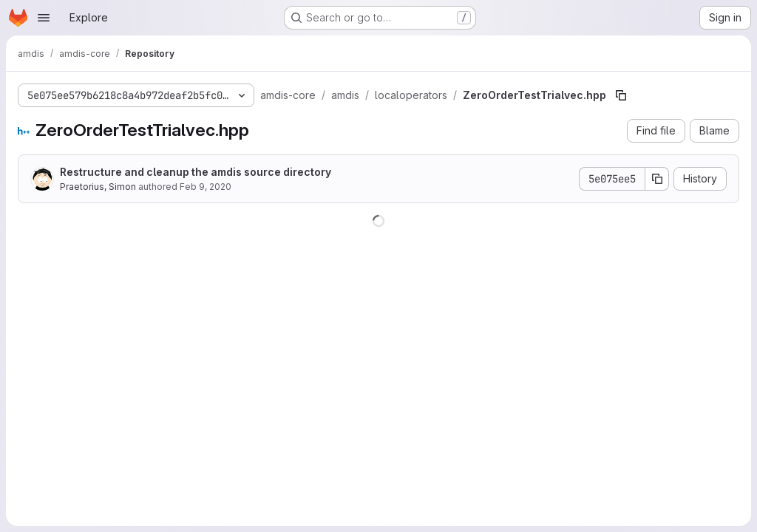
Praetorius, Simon (98, 187)
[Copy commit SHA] (657, 179)
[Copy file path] (621, 95)
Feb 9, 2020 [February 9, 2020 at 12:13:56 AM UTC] (206, 187)
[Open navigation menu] (44, 18)
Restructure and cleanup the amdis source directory (196, 172)
